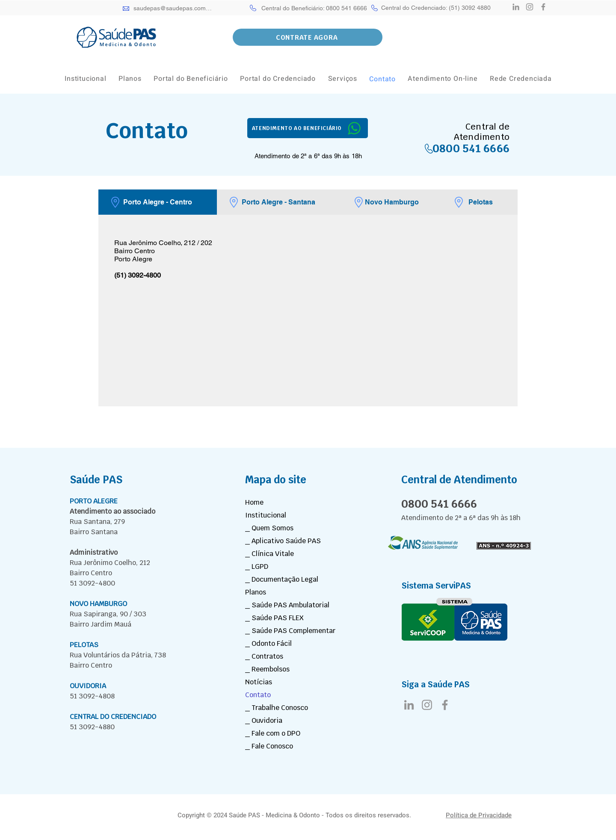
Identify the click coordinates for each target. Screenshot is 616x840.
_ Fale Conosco (269, 746)
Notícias (259, 682)
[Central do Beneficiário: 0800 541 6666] (314, 8)
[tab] (158, 202)
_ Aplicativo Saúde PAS (283, 541)
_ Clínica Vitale (269, 554)
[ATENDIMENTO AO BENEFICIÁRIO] (308, 128)
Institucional (266, 515)
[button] (308, 37)
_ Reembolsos (267, 669)
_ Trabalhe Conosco (277, 708)
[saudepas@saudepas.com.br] (173, 8)
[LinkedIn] (516, 7)
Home (254, 502)
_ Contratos (264, 656)
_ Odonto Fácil (268, 643)
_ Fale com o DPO (273, 733)
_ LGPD (257, 566)
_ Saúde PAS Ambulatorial (287, 605)
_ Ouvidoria (264, 720)
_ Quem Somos (269, 528)
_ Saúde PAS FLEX (274, 618)
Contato (258, 695)
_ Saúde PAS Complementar (290, 631)
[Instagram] (530, 7)
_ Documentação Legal (282, 579)
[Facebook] (543, 7)
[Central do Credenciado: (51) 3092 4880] (436, 8)
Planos (256, 592)
